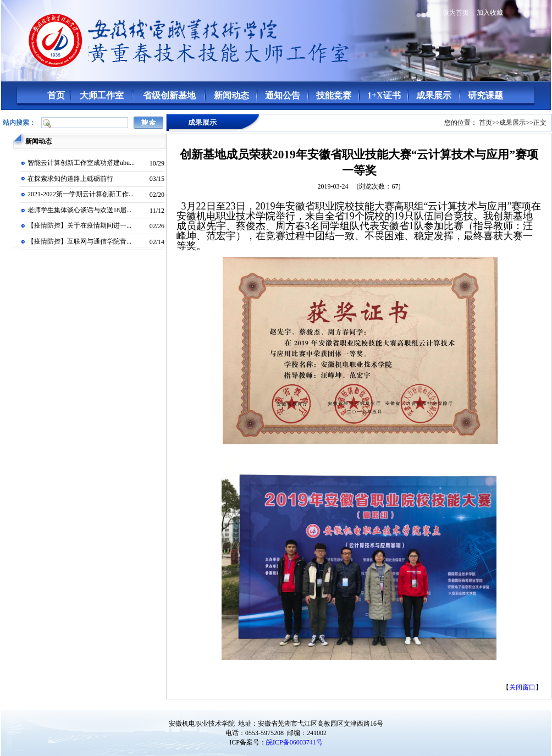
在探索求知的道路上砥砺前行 (70, 179)
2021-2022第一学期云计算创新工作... (81, 194)
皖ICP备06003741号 (294, 742)
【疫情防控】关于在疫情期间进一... (79, 225)
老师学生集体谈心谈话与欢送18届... (79, 210)
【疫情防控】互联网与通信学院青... (79, 241)
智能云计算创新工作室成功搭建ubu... (81, 163)
